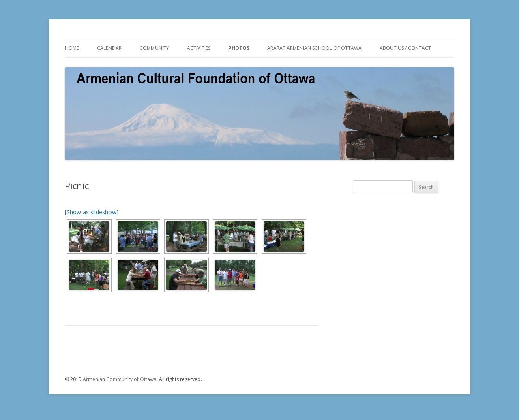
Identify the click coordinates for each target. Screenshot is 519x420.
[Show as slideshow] (92, 212)
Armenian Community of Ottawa (120, 379)
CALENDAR (109, 48)
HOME (72, 48)
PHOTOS (239, 48)
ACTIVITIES (199, 48)
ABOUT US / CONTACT (405, 48)
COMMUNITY (154, 48)
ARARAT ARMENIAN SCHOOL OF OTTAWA (314, 48)
